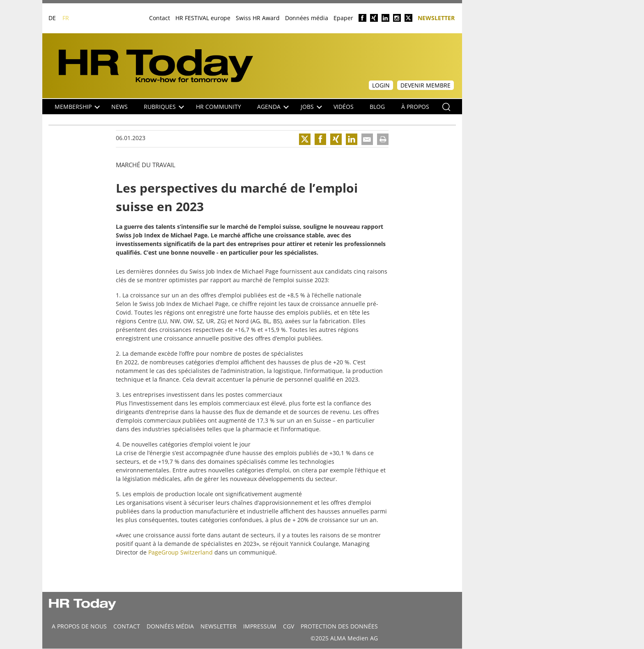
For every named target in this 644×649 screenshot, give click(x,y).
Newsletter (436, 17)
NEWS (120, 107)
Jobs (311, 107)
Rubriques (164, 107)
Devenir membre (425, 85)
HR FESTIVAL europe (203, 18)
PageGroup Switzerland (181, 552)
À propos (415, 107)
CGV (289, 626)
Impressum (260, 626)
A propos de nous (79, 626)
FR (66, 18)
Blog (377, 107)
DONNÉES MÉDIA (170, 626)
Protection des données (339, 626)
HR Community (218, 107)
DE (52, 18)
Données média (307, 18)
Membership (77, 107)
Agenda (273, 107)
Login (381, 85)
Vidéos (344, 107)
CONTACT (127, 626)
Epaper (343, 18)
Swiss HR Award (258, 18)
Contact (160, 18)
